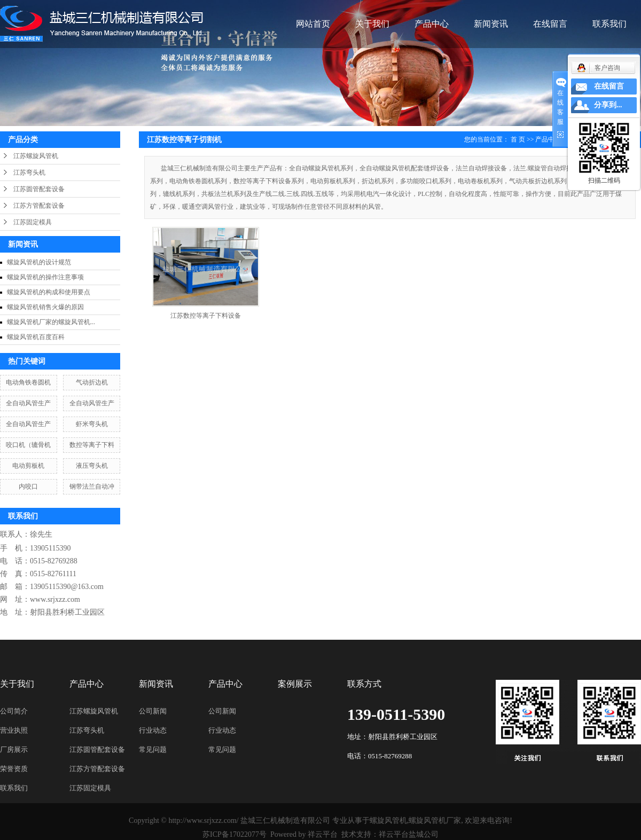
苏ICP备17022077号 (234, 834)
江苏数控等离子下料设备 (206, 316)
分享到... (608, 105)
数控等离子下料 (92, 445)
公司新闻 (153, 711)
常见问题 (153, 749)
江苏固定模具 (33, 222)
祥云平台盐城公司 (409, 834)
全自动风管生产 (28, 403)
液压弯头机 (92, 466)
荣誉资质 (14, 769)
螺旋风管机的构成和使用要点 (49, 292)
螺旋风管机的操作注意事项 (45, 277)
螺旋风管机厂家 (435, 821)
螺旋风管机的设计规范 (39, 262)
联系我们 (609, 24)
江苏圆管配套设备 (39, 189)
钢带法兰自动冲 (92, 486)
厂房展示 (14, 749)
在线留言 (550, 24)
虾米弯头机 (92, 424)
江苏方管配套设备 (39, 206)
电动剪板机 (28, 466)
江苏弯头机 (29, 172)
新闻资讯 (491, 24)
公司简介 (14, 711)
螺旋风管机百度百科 (36, 337)
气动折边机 (92, 382)
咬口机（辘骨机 (28, 445)
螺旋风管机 (388, 821)
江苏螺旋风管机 (36, 156)
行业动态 (153, 730)
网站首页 (313, 24)
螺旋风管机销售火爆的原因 (45, 307)
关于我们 (372, 24)
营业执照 (14, 730)
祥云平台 (323, 834)
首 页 (518, 139)
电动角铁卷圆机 (28, 382)
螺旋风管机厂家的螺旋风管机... (51, 322)
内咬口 (28, 486)
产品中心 (432, 24)
